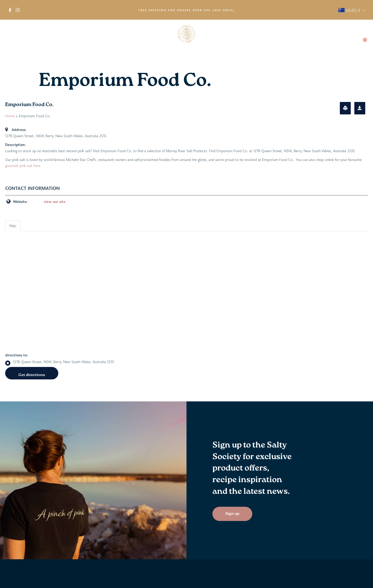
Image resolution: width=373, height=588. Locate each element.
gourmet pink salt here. (23, 166)
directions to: (17, 355)
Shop (38, 44)
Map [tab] (13, 226)
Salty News (284, 44)
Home (10, 116)
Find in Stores (66, 44)
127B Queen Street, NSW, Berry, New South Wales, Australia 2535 (60, 362)
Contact (345, 44)
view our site (55, 201)
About (16, 44)
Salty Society (317, 44)
